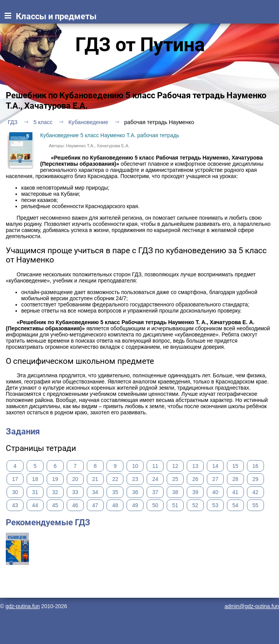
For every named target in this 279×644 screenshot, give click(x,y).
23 (135, 479)
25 (175, 479)
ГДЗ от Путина (140, 45)
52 (195, 505)
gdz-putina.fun (23, 606)
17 (15, 479)
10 (135, 466)
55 (255, 505)
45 (55, 505)
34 (95, 492)
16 (255, 466)
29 (255, 479)
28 (235, 479)
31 (35, 492)
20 (75, 479)
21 (95, 479)
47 (95, 505)
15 (235, 466)
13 (195, 466)
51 (175, 505)
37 (155, 492)
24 (155, 479)
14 (215, 466)
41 (235, 492)
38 (175, 492)
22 (115, 479)
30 (15, 492)
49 (135, 505)
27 (215, 479)
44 (35, 505)
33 (75, 492)
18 (35, 479)
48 (115, 505)
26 (195, 479)
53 (215, 505)
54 (235, 505)
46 (75, 505)
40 (215, 492)
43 (15, 505)
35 (115, 492)
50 (155, 505)
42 (255, 492)
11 (155, 466)
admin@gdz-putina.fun (252, 606)
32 (55, 492)
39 (195, 492)
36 (135, 492)
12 (175, 466)
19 (55, 479)
